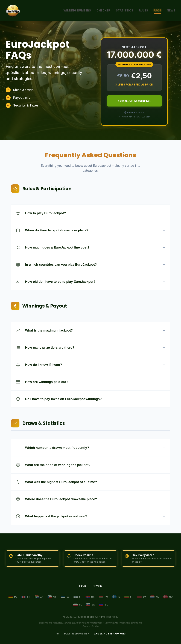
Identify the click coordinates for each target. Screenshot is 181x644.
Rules (144, 11)
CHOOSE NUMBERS (134, 101)
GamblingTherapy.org (110, 634)
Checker (103, 11)
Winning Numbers (77, 11)
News (171, 11)
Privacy (98, 586)
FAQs (157, 11)
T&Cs (82, 586)
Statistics (125, 11)
